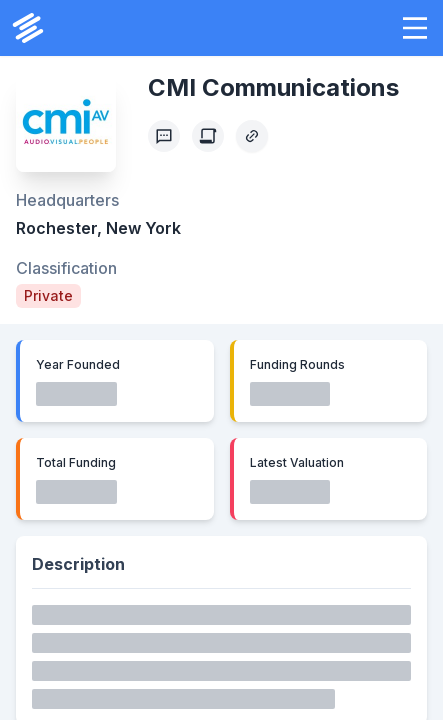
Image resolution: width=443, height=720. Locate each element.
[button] (415, 28)
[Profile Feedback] (164, 136)
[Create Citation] (208, 136)
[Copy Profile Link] (252, 136)
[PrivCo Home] (28, 28)
